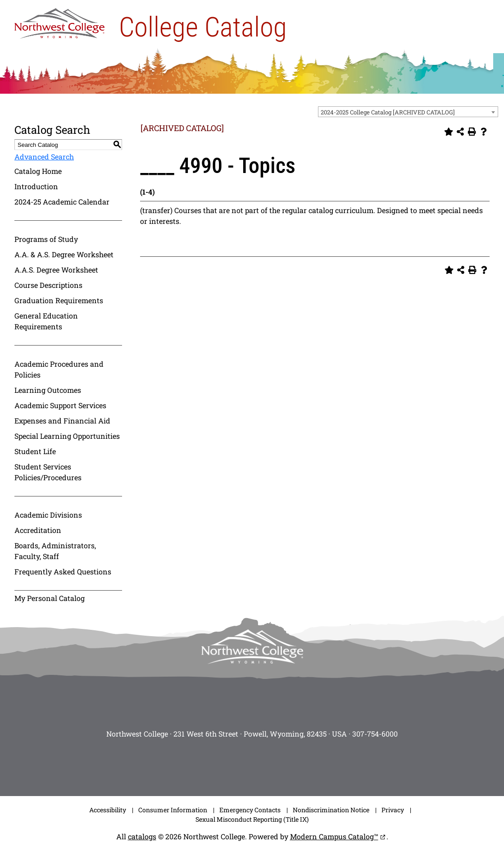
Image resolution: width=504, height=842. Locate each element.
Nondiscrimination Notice (331, 810)
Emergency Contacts (250, 810)
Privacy (393, 810)
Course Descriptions (48, 285)
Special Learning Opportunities (67, 436)
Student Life (35, 451)
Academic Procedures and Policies (59, 369)
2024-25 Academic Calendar (62, 202)
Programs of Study (46, 239)
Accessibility (108, 810)
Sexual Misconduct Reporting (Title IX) (252, 819)
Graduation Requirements (59, 300)
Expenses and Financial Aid (62, 421)
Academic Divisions (48, 515)
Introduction (36, 186)
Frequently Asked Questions (63, 571)
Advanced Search (44, 157)
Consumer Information (173, 810)
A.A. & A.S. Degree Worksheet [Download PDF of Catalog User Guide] (64, 254)
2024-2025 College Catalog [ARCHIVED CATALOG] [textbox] (388, 112)
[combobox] (408, 112)
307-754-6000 (375, 734)
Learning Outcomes (48, 390)
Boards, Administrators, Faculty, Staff (55, 551)
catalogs (142, 836)
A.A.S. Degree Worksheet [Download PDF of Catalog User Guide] (56, 270)
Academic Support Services (60, 405)
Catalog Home (38, 171)
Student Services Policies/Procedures (48, 472)
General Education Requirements (46, 321)
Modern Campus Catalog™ (334, 836)
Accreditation (38, 530)
